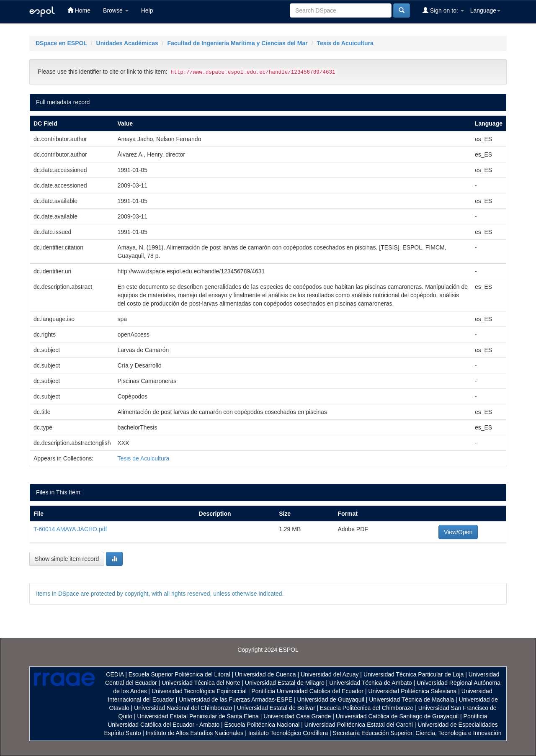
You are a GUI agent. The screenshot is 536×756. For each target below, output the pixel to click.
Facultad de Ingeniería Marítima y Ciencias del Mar (237, 43)
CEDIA (115, 674)
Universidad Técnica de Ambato (370, 683)
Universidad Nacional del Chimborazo (183, 708)
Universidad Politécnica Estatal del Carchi (359, 725)
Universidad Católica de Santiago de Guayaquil (397, 716)
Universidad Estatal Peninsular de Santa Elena (198, 716)
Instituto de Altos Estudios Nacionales (195, 733)
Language (485, 10)
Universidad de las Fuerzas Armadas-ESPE (236, 699)
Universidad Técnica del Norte (201, 683)
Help (147, 10)
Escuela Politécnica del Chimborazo (367, 708)
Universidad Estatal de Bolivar (276, 708)
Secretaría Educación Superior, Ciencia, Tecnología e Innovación (417, 733)
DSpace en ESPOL (61, 43)
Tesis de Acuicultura (345, 43)
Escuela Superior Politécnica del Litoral (179, 674)
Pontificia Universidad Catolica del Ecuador (307, 691)
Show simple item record (67, 559)
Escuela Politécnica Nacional (262, 725)
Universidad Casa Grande (298, 716)
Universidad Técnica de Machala (411, 699)
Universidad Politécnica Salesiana (412, 691)
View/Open (458, 532)
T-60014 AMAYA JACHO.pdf (70, 529)
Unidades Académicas (127, 43)
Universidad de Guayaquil (331, 699)
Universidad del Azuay (330, 674)
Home (79, 10)
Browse (116, 10)
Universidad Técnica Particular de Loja (414, 674)
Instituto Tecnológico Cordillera (288, 733)
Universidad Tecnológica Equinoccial (199, 691)
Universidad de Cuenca (265, 674)
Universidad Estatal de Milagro (285, 683)
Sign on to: (443, 10)
